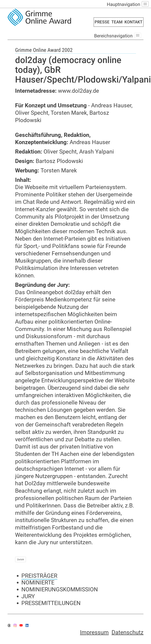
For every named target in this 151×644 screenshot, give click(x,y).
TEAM (117, 22)
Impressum (94, 632)
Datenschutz (128, 632)
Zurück (21, 559)
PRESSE (102, 22)
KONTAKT (133, 22)
